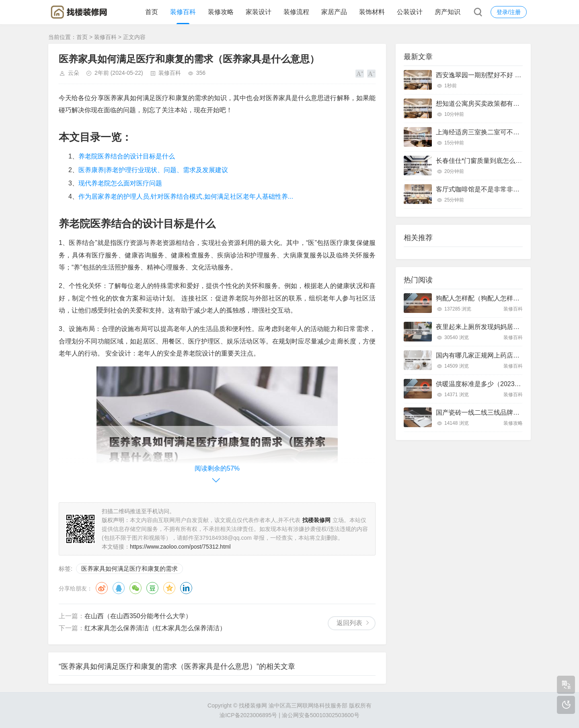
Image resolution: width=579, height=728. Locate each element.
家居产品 (334, 12)
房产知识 (448, 12)
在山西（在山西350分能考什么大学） (138, 616)
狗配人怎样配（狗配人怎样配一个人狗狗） (497, 298)
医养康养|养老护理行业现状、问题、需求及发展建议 (153, 170)
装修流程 (296, 12)
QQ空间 (169, 588)
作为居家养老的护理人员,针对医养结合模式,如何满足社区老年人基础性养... (186, 196)
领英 (186, 588)
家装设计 (259, 12)
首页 (152, 12)
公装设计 (410, 12)
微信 (136, 588)
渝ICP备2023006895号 (248, 715)
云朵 (74, 73)
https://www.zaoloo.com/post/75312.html (180, 547)
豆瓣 (152, 588)
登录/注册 (509, 12)
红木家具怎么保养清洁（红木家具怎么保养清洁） (155, 628)
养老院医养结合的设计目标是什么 (127, 156)
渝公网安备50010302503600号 (321, 715)
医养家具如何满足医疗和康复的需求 (129, 569)
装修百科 (183, 12)
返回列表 (349, 623)
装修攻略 (221, 12)
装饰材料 (372, 12)
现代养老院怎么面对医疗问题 (120, 183)
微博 (102, 588)
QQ (119, 588)
